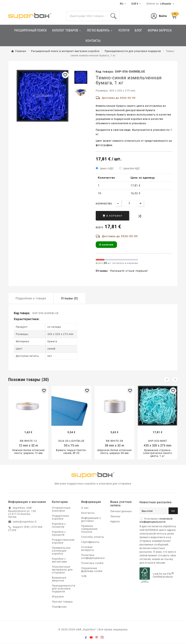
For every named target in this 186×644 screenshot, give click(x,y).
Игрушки (58, 597)
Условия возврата (88, 549)
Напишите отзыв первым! (129, 271)
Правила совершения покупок (89, 529)
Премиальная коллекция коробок (61, 551)
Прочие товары (62, 602)
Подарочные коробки (60, 517)
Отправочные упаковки (61, 509)
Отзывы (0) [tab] (70, 298)
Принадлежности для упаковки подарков (64, 589)
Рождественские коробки (63, 541)
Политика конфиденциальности (96, 557)
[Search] (114, 16)
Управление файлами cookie (92, 570)
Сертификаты (90, 542)
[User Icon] (159, 16)
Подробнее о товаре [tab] (31, 298)
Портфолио (59, 607)
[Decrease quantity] (118, 203)
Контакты (88, 513)
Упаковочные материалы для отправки (62, 570)
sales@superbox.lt (25, 522)
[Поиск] (87, 16)
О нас (85, 508)
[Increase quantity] (140, 203)
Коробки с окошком (59, 525)
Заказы (115, 517)
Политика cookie (92, 563)
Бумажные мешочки (59, 579)
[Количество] (129, 203)
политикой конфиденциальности (156, 521)
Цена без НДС (132, 168)
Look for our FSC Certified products (163, 575)
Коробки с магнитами (59, 560)
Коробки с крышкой (59, 533)
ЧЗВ (84, 576)
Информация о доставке (91, 520)
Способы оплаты (93, 537)
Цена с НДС (107, 168)
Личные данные (121, 511)
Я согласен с (156, 521)
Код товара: (22, 313)
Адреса (115, 522)
